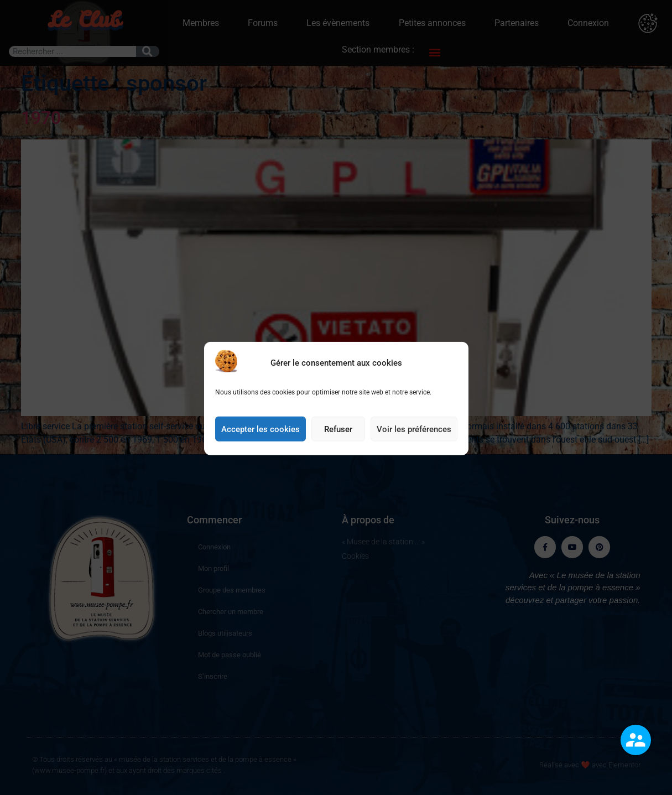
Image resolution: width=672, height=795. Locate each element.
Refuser (338, 443)
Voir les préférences (414, 443)
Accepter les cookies (261, 443)
